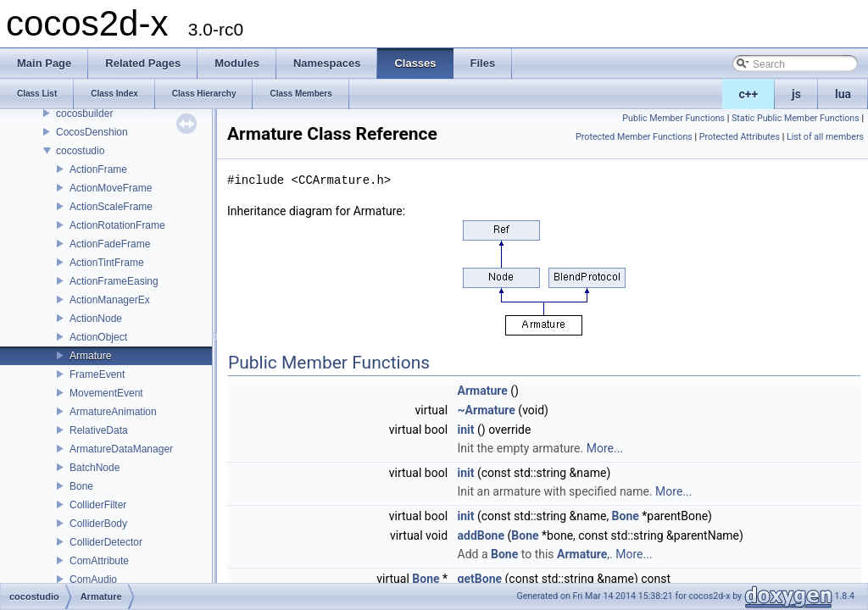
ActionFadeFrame (110, 244)
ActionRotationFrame (117, 225)
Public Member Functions (673, 118)
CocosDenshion (92, 132)
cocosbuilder (84, 114)
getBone (480, 579)
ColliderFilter (98, 505)
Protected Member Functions (634, 137)
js (796, 94)
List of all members (825, 137)
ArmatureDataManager (121, 449)
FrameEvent (97, 374)
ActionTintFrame (107, 263)
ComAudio (93, 579)
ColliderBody (98, 524)
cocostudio (80, 151)
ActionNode (96, 319)
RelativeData (99, 430)
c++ (749, 94)
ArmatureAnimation (113, 412)
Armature (90, 356)
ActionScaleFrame (111, 207)
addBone (481, 535)
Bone (81, 486)
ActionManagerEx (110, 300)
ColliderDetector (106, 542)
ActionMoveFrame (111, 188)
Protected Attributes (740, 137)
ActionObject (98, 337)
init (466, 430)
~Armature (487, 410)
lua (843, 94)
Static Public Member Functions (796, 118)
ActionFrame (98, 169)
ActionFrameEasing (114, 281)
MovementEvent (106, 393)
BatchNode (95, 468)
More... (605, 448)
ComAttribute (99, 561)
